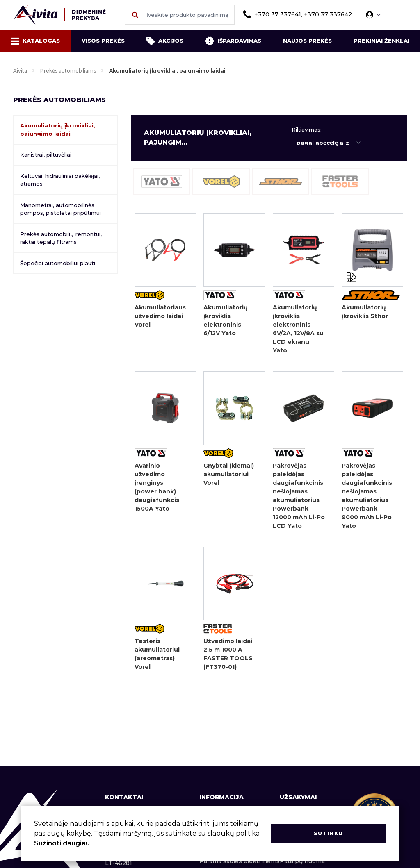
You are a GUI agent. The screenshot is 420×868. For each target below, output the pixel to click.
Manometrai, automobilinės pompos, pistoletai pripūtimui (60, 209)
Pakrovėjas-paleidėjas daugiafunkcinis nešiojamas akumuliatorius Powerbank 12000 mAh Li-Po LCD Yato (299, 496)
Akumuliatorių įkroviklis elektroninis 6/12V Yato (226, 320)
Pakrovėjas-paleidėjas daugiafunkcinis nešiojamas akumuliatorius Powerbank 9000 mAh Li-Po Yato (367, 496)
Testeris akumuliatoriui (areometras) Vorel (157, 654)
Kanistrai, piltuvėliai (46, 155)
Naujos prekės (307, 41)
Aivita (20, 71)
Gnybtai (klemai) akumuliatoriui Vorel (229, 474)
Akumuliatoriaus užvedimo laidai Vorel (160, 316)
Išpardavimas (233, 41)
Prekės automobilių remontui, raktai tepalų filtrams (61, 238)
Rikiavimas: (307, 130)
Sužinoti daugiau (62, 843)
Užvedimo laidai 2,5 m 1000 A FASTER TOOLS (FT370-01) (228, 654)
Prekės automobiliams (68, 71)
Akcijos (165, 41)
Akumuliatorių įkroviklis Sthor (365, 312)
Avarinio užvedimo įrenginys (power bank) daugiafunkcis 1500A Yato (157, 487)
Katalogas (35, 41)
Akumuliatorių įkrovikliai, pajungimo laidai (58, 130)
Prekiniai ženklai (381, 41)
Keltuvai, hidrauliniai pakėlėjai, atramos (60, 180)
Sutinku (328, 833)
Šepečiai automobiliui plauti (58, 263)
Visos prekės (103, 41)
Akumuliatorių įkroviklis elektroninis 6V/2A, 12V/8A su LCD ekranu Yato (298, 329)
